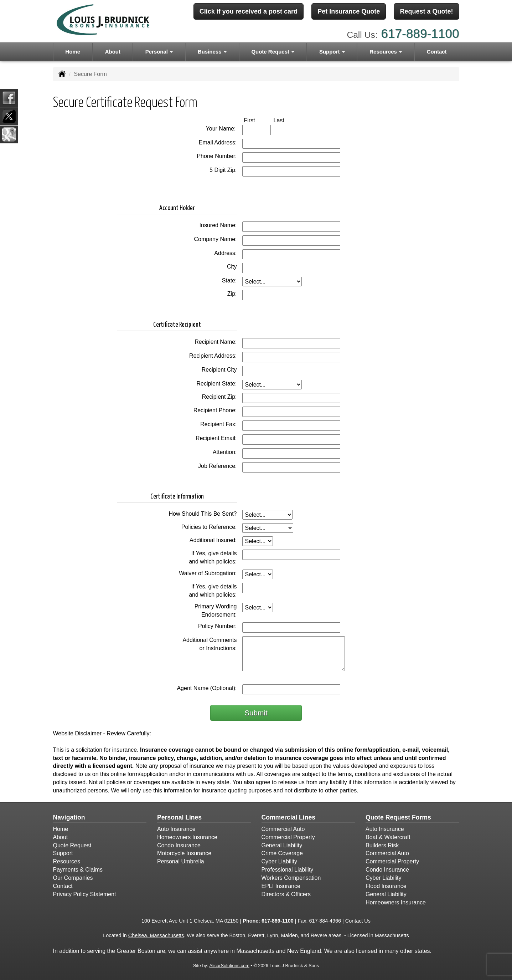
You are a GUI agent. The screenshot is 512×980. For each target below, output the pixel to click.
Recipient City (219, 370)
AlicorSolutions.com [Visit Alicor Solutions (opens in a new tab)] (229, 966)
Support (63, 853)
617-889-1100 (420, 32)
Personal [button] (159, 50)
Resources (67, 861)
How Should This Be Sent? (203, 514)
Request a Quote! (426, 12)
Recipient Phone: (215, 410)
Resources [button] (386, 50)
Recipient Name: (216, 342)
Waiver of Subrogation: (208, 573)
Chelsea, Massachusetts (156, 935)
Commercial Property (288, 837)
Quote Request (72, 845)
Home (73, 50)
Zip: (232, 294)
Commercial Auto (283, 829)
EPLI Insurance (281, 886)
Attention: (225, 452)
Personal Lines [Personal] (179, 817)
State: (229, 280)
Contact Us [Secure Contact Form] (358, 921)
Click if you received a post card (249, 12)
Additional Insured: (213, 540)
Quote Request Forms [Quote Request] (398, 817)
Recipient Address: (213, 356)
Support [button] (332, 50)
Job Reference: (218, 466)
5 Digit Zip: (223, 170)
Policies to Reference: (209, 527)
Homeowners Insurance (187, 837)
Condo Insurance (179, 845)
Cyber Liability (279, 861)
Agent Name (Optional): (207, 688)
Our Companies (73, 878)
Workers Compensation (291, 878)
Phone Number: (217, 156)
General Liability (282, 845)
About (113, 50)
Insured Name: (218, 225)
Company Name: (215, 239)
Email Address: (218, 142)
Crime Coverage (282, 853)
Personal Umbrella (181, 861)
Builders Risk (382, 845)
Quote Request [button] (273, 50)
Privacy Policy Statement (85, 894)
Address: (225, 253)
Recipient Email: (216, 438)
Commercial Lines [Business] (289, 817)
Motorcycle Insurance (184, 853)
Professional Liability (288, 870)
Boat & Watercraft (388, 837)
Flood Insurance (386, 886)
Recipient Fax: (218, 424)
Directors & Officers (286, 894)
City (232, 267)
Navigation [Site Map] (69, 817)
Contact (437, 50)
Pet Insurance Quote (349, 12)
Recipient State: (217, 384)
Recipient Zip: (219, 397)
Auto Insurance (176, 829)
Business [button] (212, 50)
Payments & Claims (78, 870)
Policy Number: (217, 626)
